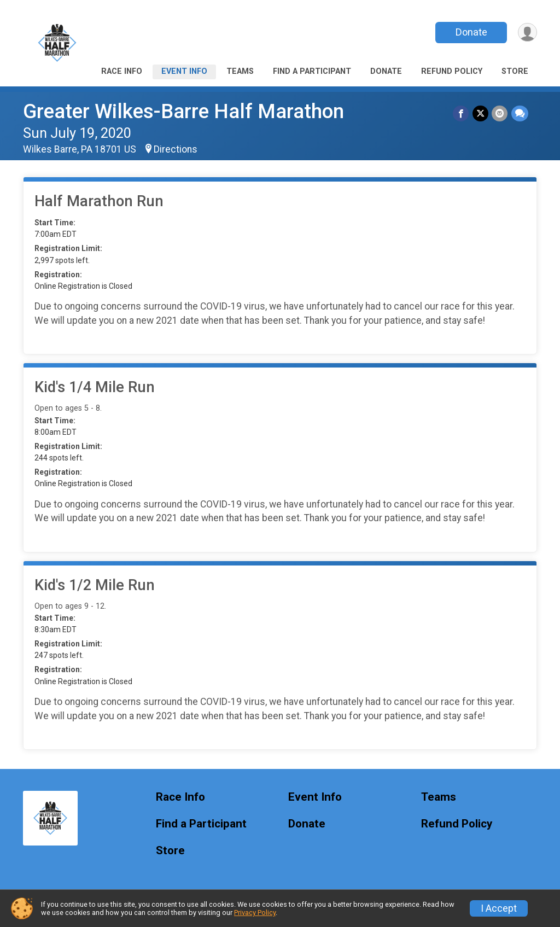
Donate (470, 32)
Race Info (122, 71)
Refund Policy (452, 71)
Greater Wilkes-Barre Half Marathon (183, 111)
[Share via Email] (500, 113)
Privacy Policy (255, 913)
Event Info (184, 71)
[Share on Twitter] (481, 113)
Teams (240, 71)
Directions (176, 149)
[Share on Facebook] (462, 113)
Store (515, 71)
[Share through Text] (520, 113)
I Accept (499, 908)
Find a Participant (312, 71)
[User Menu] (527, 33)
